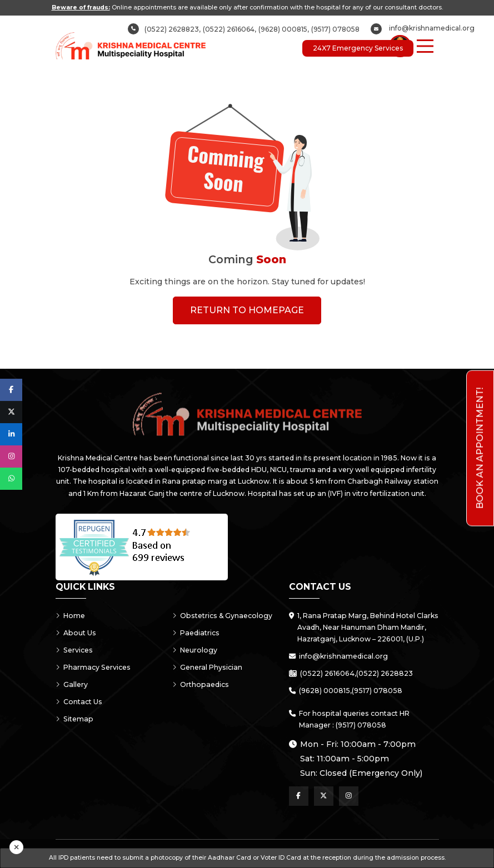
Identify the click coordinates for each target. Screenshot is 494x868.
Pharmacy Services (93, 667)
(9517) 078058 (335, 29)
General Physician (207, 667)
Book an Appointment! (480, 448)
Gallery (72, 684)
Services (74, 650)
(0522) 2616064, (229, 29)
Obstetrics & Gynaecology (222, 616)
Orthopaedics (201, 684)
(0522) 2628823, (173, 29)
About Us (76, 633)
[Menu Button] (425, 46)
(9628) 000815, (284, 29)
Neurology (195, 650)
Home (70, 616)
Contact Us (79, 702)
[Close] (16, 847)
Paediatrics (196, 633)
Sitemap (74, 719)
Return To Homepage (247, 310)
